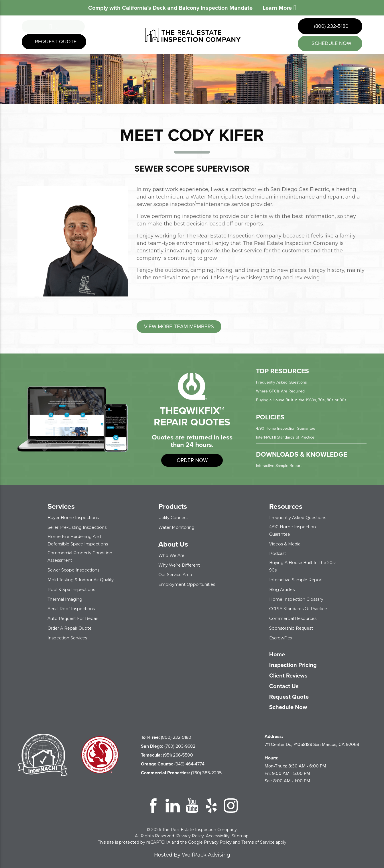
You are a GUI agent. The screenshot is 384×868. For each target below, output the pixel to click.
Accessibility (218, 832)
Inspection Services (69, 640)
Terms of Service (258, 839)
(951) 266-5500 (167, 752)
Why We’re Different (182, 565)
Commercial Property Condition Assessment (72, 555)
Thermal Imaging (67, 603)
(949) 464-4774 (173, 760)
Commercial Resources (296, 615)
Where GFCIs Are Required (283, 393)
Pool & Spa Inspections (73, 593)
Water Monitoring (179, 528)
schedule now (331, 43)
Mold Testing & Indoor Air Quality (76, 580)
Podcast (278, 553)
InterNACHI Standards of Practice (289, 438)
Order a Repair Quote (73, 631)
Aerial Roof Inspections (74, 612)
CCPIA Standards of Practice (302, 606)
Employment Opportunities (190, 584)
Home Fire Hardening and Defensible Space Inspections (81, 540)
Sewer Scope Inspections (76, 568)
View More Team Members (188, 328)
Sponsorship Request (294, 625)
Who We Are (173, 556)
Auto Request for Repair (76, 621)
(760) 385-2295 (181, 769)
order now (192, 462)
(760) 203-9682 (168, 743)
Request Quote (55, 44)
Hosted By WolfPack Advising (192, 851)
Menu (53, 26)
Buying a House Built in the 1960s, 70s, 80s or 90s (306, 402)
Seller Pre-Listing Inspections (81, 528)
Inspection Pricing (298, 662)
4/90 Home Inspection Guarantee (289, 430)
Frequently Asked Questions (284, 385)
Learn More (279, 8)
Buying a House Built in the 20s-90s (302, 565)
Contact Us (287, 683)
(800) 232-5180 (331, 26)
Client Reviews (293, 672)
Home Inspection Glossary (299, 597)
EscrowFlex (282, 634)
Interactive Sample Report (282, 467)
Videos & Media (286, 543)
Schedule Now (292, 704)
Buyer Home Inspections (76, 518)
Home (279, 651)
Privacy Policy (190, 832)
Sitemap (240, 832)
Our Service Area (178, 575)
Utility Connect (175, 518)
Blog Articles (284, 587)
